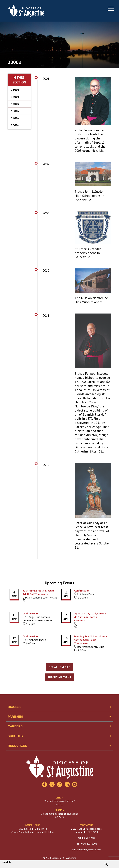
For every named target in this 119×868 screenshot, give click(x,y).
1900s (15, 118)
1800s (15, 111)
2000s (15, 125)
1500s (15, 90)
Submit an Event (59, 677)
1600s (15, 97)
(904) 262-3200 (86, 838)
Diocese (15, 707)
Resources (17, 746)
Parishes (15, 717)
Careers (15, 726)
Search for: (7, 862)
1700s (15, 104)
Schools (15, 736)
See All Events (59, 667)
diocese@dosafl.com (90, 849)
